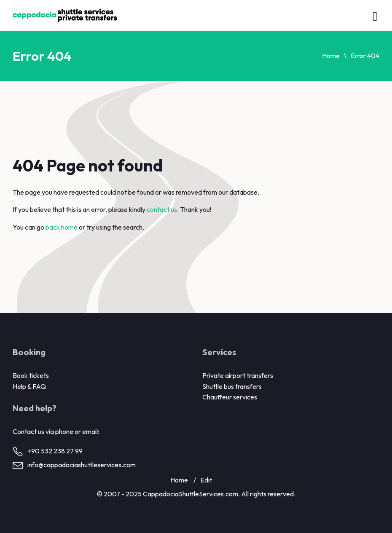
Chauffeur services (230, 397)
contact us (162, 209)
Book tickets (31, 375)
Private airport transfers (238, 375)
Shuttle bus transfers (232, 386)
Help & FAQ (29, 386)
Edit (206, 480)
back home (62, 227)
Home (331, 56)
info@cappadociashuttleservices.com (82, 465)
